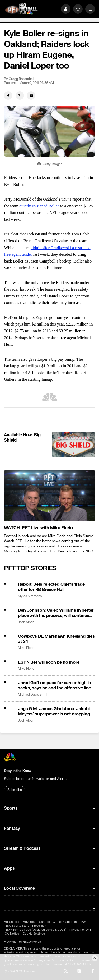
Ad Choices (12, 922)
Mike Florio (26, 648)
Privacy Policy (79, 930)
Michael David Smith (33, 695)
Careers (44, 922)
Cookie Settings (34, 934)
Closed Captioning (66, 922)
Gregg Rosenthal (21, 79)
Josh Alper (26, 622)
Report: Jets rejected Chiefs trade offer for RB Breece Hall (51, 587)
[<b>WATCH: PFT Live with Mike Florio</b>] (49, 496)
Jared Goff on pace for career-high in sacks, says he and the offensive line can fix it (55, 685)
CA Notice (12, 934)
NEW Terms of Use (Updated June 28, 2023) (36, 930)
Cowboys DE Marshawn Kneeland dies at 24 (56, 639)
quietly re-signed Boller (39, 206)
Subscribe (15, 790)
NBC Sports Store (17, 926)
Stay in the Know (18, 771)
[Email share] (31, 96)
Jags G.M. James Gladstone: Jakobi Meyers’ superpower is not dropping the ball (54, 711)
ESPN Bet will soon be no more (49, 662)
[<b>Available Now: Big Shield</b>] (73, 444)
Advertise (30, 922)
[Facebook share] (8, 96)
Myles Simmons (30, 596)
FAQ (84, 922)
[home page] (21, 9)
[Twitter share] (20, 96)
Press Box (39, 926)
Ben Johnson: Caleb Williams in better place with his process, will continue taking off (56, 613)
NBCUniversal (32, 942)
